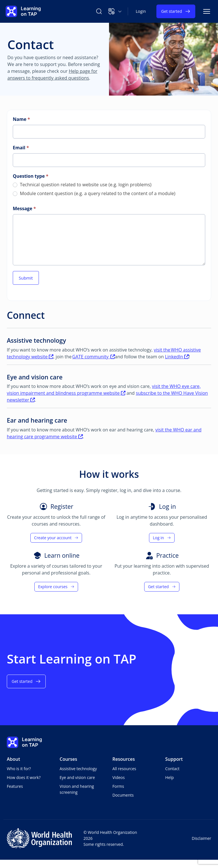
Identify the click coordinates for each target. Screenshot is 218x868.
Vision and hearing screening (77, 789)
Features (15, 786)
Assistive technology (78, 769)
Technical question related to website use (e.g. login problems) (82, 185)
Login (141, 11)
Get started (176, 11)
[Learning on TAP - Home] (23, 11)
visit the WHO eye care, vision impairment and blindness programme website (104, 390)
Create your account (56, 538)
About (13, 759)
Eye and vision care (77, 777)
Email (21, 148)
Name (21, 119)
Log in (162, 538)
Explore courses (56, 587)
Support (174, 759)
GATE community (93, 357)
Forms (118, 786)
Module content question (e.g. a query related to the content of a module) (94, 194)
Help (169, 777)
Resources (124, 759)
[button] (115, 11)
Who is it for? (19, 769)
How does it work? (24, 777)
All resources (124, 769)
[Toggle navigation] (207, 11)
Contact (172, 769)
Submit (26, 278)
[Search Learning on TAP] (99, 11)
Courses (68, 759)
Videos (119, 777)
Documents (123, 795)
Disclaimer (202, 838)
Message (24, 208)
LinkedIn (177, 357)
